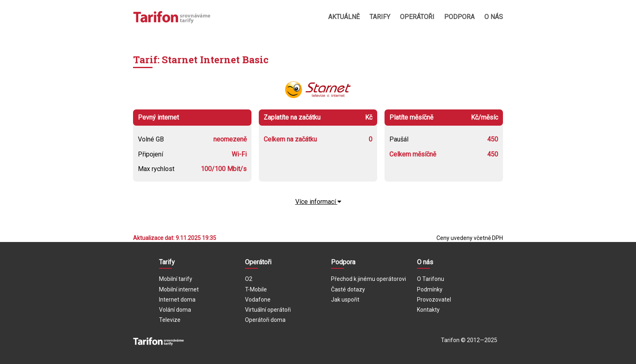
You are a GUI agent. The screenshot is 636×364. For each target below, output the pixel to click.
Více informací (318, 202)
